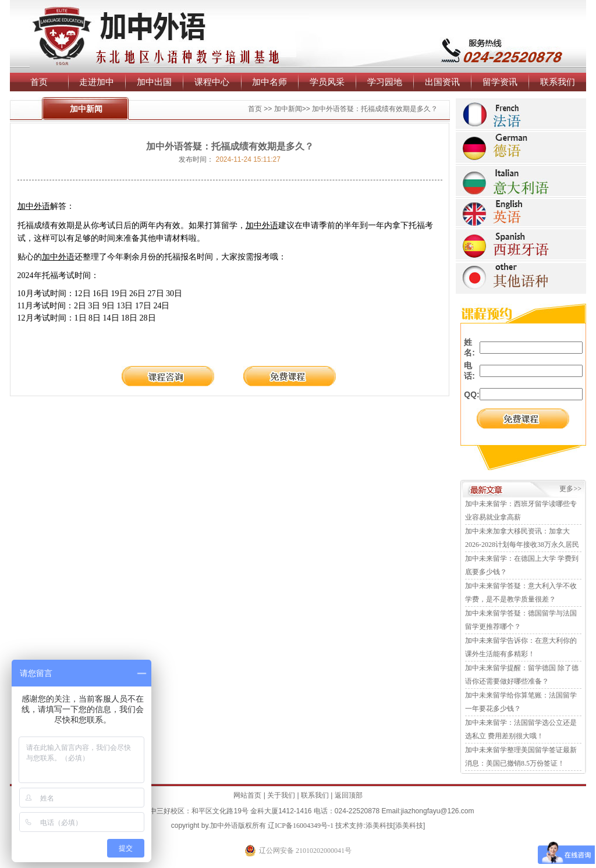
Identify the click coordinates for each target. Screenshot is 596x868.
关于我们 (281, 795)
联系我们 (558, 82)
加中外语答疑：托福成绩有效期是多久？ (375, 109)
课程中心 (212, 82)
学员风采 (327, 82)
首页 (39, 82)
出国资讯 (442, 82)
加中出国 (154, 82)
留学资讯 (500, 82)
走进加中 (97, 82)
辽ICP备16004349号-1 (301, 826)
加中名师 (269, 82)
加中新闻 (288, 109)
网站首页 (247, 795)
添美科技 (379, 826)
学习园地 (385, 82)
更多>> (570, 489)
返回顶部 (349, 795)
